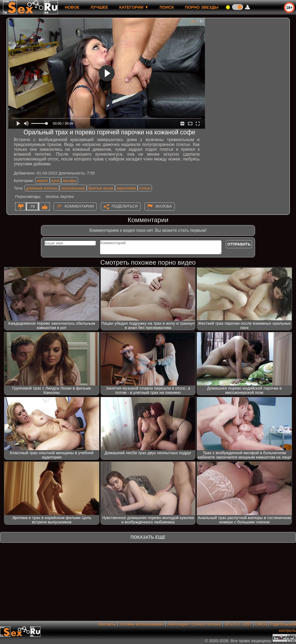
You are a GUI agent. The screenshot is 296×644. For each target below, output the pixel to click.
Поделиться (125, 206)
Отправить (239, 244)
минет (43, 181)
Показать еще (148, 537)
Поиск (167, 7)
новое (72, 7)
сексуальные (73, 188)
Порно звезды (202, 7)
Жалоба (164, 206)
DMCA (261, 624)
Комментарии (79, 206)
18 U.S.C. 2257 (238, 624)
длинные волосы (42, 188)
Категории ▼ (134, 7)
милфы (70, 181)
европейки (126, 188)
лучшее (99, 7)
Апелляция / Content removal (194, 624)
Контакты (107, 624)
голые (145, 188)
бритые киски (101, 188)
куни (56, 181)
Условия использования (142, 624)
